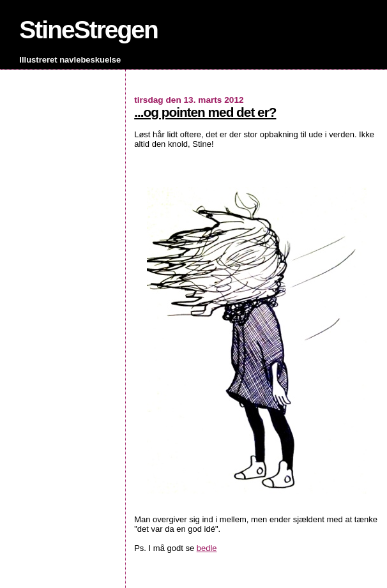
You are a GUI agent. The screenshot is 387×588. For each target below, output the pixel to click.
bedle (207, 548)
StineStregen (88, 30)
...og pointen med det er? (205, 112)
